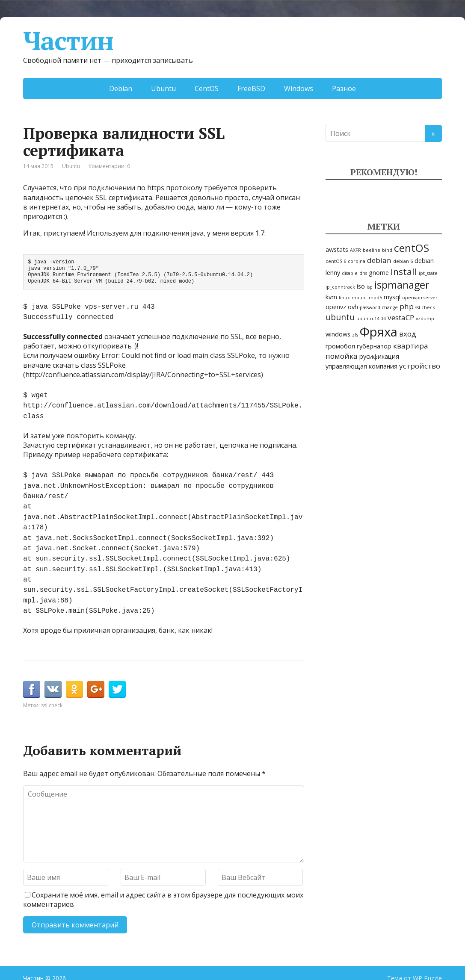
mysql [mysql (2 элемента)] (392, 297)
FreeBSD (251, 89)
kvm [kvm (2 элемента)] (331, 297)
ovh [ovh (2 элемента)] (353, 307)
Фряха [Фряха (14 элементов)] (379, 332)
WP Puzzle (427, 960)
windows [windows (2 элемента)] (338, 334)
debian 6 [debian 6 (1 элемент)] (403, 261)
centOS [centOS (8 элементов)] (412, 248)
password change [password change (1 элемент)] (379, 307)
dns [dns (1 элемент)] (363, 273)
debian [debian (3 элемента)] (379, 260)
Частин (68, 41)
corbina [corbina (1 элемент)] (357, 261)
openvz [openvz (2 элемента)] (336, 307)
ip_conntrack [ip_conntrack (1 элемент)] (340, 287)
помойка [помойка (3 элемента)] (342, 356)
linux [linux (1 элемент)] (344, 298)
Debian (121, 89)
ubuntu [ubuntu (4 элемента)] (340, 317)
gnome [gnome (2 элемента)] (379, 273)
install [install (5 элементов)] (404, 272)
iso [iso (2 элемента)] (361, 286)
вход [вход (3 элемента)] (408, 334)
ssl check (52, 687)
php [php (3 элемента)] (407, 306)
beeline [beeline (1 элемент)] (372, 250)
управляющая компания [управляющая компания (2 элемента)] (361, 366)
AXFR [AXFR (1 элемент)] (355, 250)
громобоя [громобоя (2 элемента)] (340, 346)
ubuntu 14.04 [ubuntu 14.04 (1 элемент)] (371, 319)
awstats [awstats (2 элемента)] (337, 249)
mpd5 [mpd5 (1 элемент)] (375, 298)
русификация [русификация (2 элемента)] (379, 356)
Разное (344, 89)
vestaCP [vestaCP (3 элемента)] (401, 317)
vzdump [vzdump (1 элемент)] (425, 319)
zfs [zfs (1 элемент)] (355, 335)
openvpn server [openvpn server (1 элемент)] (420, 298)
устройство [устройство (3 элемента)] (420, 366)
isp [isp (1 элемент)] (370, 287)
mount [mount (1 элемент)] (359, 298)
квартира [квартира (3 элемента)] (411, 346)
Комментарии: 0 (109, 166)
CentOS (207, 89)
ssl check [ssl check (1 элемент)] (425, 307)
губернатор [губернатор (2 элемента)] (374, 346)
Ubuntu (163, 89)
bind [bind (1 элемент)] (387, 250)
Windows (299, 89)
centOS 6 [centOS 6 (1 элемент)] (336, 261)
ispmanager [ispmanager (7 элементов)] (402, 285)
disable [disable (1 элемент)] (350, 273)
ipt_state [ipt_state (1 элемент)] (428, 273)
